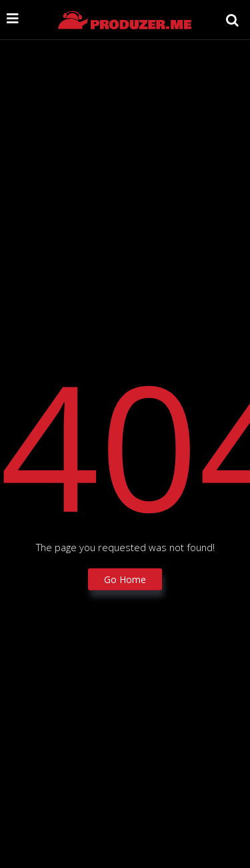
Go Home (125, 579)
